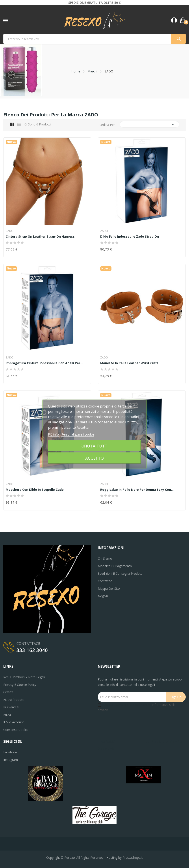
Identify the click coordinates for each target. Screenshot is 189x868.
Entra (7, 715)
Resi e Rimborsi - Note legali (24, 677)
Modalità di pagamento (115, 566)
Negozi (103, 596)
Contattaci (105, 581)
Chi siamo (105, 558)
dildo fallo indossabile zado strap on (130, 237)
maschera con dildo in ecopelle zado (35, 490)
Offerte (8, 692)
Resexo (70, 858)
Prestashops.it (133, 858)
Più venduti (11, 707)
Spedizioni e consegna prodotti (120, 573)
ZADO (10, 231)
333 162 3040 (32, 650)
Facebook (10, 752)
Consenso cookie (16, 730)
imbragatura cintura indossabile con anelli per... (44, 363)
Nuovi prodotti (14, 700)
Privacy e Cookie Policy (20, 685)
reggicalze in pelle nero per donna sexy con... (137, 490)
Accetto (94, 458)
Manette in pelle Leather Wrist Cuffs (129, 363)
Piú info (54, 434)
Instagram (11, 760)
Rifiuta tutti (94, 446)
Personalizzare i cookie (78, 434)
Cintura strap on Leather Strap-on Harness (40, 237)
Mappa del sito (109, 588)
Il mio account (14, 722)
